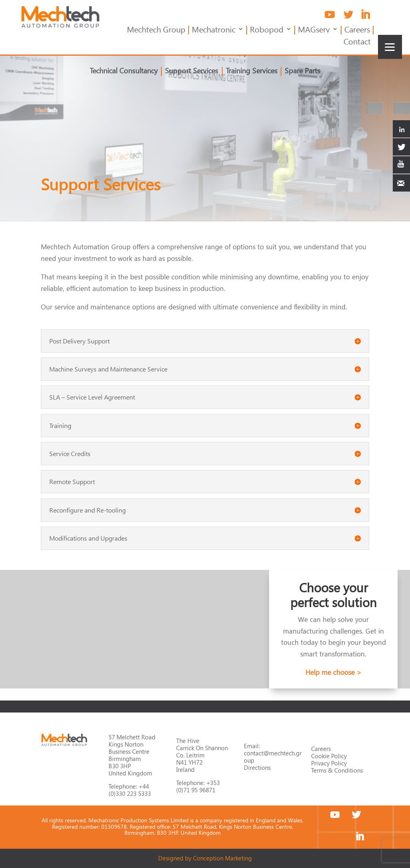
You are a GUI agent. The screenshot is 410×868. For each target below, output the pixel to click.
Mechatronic (214, 31)
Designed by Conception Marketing (205, 858)
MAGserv (314, 31)
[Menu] (390, 47)
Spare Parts (301, 72)
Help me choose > (334, 672)
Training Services (251, 72)
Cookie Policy (329, 756)
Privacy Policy (329, 763)
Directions (257, 767)
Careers (357, 31)
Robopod (267, 31)
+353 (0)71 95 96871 (198, 786)
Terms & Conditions (337, 770)
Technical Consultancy (125, 72)
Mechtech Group (156, 31)
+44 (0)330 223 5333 (130, 790)
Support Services (192, 72)
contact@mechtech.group (273, 757)
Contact (357, 43)
